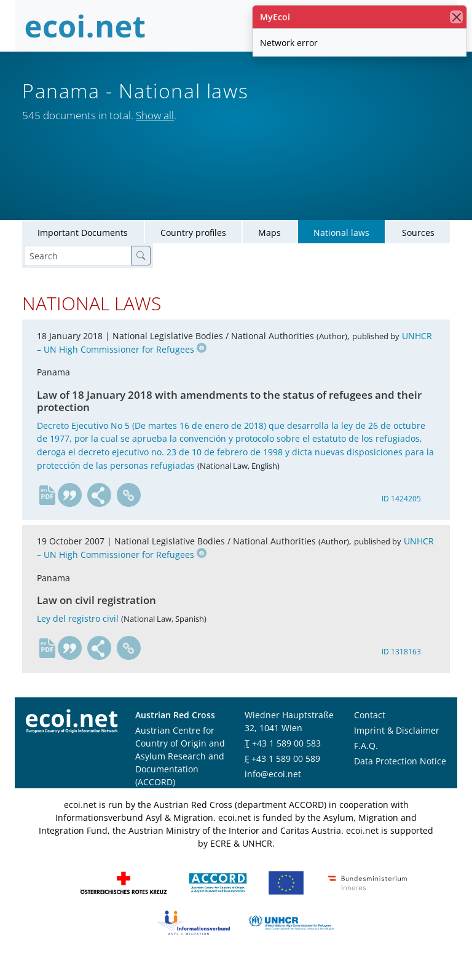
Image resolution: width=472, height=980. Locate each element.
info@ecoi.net (273, 793)
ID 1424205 (401, 517)
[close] (456, 17)
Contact (370, 734)
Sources (418, 252)
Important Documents (83, 252)
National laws (341, 252)
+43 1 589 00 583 (286, 762)
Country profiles (193, 252)
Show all (155, 115)
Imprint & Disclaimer (397, 749)
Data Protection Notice (400, 780)
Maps (269, 252)
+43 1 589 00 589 (286, 778)
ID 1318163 (401, 670)
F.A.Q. (366, 765)
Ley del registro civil (78, 637)
